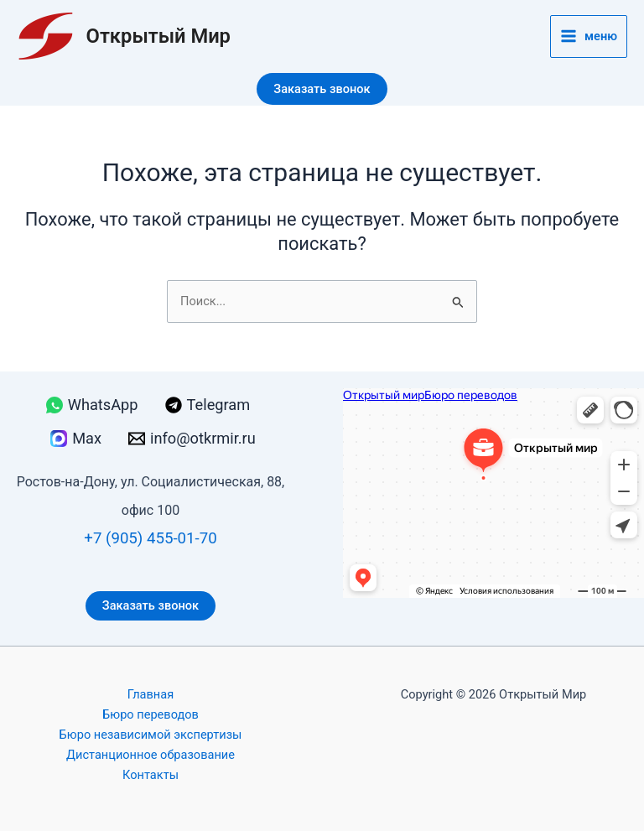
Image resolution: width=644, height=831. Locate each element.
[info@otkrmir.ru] (192, 439)
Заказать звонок (151, 605)
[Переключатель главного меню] (589, 36)
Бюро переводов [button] (151, 714)
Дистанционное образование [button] (151, 755)
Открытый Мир (158, 36)
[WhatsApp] (92, 405)
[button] (322, 89)
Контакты (151, 775)
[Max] (76, 439)
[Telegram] (208, 405)
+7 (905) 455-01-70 (150, 538)
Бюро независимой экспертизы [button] (151, 735)
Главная (151, 694)
